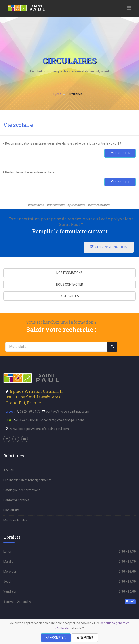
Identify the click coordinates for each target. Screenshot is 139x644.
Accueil (8, 470)
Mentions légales (15, 520)
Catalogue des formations (22, 490)
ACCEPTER (56, 638)
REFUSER (85, 638)
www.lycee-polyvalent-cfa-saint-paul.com (39, 429)
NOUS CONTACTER (70, 284)
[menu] (27, 8)
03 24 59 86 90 (28, 420)
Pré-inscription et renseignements (27, 480)
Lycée (58, 94)
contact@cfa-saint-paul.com (64, 420)
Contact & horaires (16, 500)
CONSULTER (120, 153)
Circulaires (75, 94)
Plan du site (12, 510)
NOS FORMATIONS (69, 273)
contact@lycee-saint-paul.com (68, 412)
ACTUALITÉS (70, 296)
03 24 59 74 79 (30, 412)
